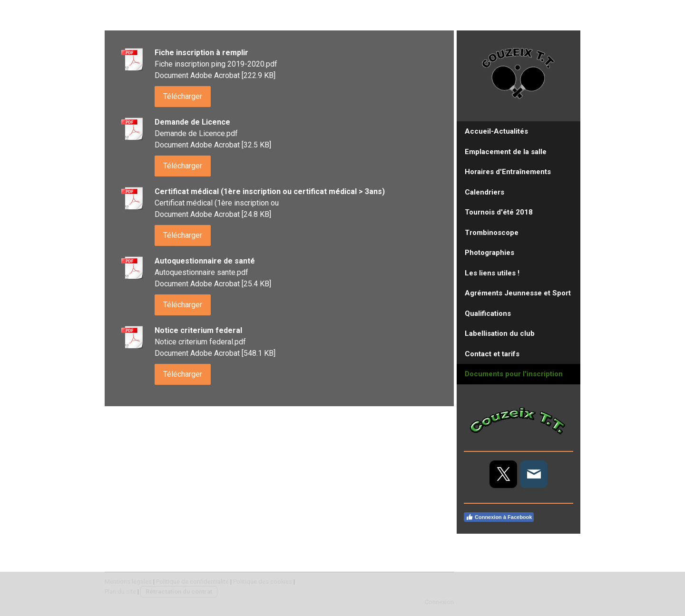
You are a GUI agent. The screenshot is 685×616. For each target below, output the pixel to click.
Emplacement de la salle (506, 152)
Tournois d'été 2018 (499, 212)
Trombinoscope (492, 233)
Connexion (439, 602)
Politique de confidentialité (192, 582)
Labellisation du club (500, 333)
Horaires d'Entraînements (508, 172)
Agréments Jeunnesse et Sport (518, 293)
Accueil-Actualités (496, 131)
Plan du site (120, 592)
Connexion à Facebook (499, 517)
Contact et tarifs (492, 354)
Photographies (489, 253)
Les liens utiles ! (492, 273)
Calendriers (484, 192)
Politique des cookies (263, 582)
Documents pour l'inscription (514, 374)
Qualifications (488, 313)
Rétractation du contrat (179, 592)
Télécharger (183, 96)
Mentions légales (128, 582)
